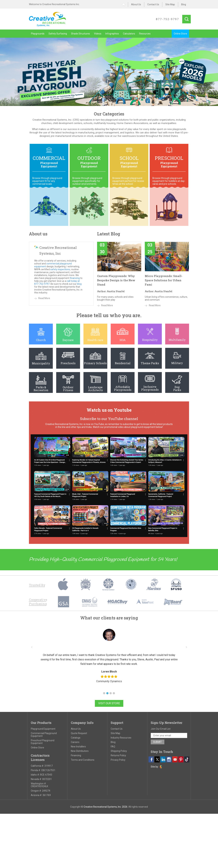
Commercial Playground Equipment (44, 735)
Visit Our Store (109, 703)
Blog (184, 4)
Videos (98, 34)
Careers (75, 742)
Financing (76, 755)
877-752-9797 (167, 19)
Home (125, 5)
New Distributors (80, 751)
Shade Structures (80, 34)
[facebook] (151, 759)
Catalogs (76, 738)
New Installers (78, 747)
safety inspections (60, 269)
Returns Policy (118, 755)
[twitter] (157, 759)
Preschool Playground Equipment (43, 742)
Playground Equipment (43, 729)
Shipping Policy (119, 751)
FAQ (113, 747)
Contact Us (153, 4)
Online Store (180, 34)
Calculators (129, 34)
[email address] (169, 735)
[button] (104, 693)
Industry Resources (121, 738)
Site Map (170, 4)
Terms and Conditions (83, 760)
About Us (136, 4)
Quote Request (79, 733)
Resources (145, 34)
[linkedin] (163, 759)
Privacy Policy (118, 760)
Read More (44, 298)
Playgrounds (38, 34)
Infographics (112, 34)
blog (79, 284)
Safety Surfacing (58, 34)
